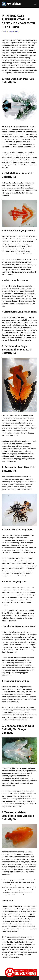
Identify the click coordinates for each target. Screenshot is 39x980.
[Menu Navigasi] (35, 4)
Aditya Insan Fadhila (12, 31)
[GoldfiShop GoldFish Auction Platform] (11, 4)
